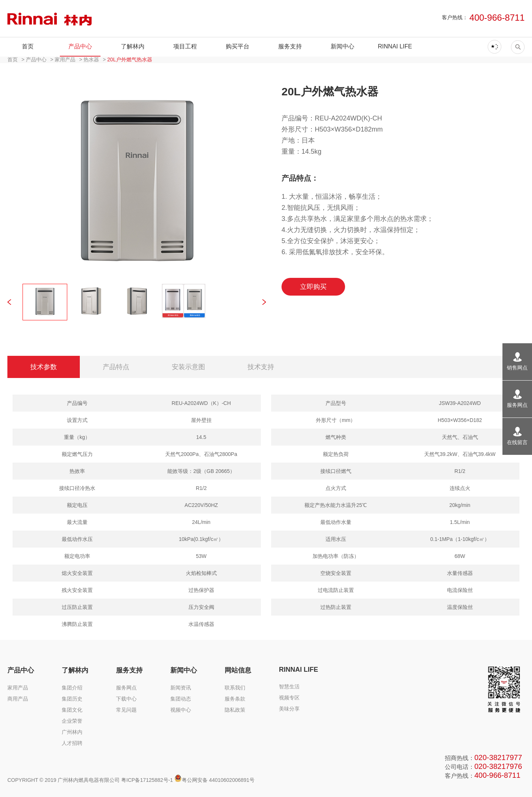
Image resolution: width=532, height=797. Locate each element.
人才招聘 (72, 743)
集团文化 (72, 710)
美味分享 (289, 709)
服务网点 (126, 688)
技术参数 (44, 367)
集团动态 (181, 699)
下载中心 (126, 699)
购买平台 (238, 46)
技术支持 (261, 367)
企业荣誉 (72, 721)
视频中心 (181, 710)
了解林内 (133, 46)
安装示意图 (188, 367)
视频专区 (289, 698)
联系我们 (235, 688)
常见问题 (126, 710)
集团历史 (72, 699)
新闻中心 (342, 46)
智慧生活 (289, 687)
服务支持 (290, 46)
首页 (28, 46)
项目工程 (185, 46)
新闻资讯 (181, 688)
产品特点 (116, 367)
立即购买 (313, 287)
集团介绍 (72, 688)
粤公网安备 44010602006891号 (214, 780)
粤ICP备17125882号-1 (147, 780)
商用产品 (18, 699)
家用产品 (18, 688)
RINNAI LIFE (395, 46)
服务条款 (235, 699)
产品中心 (80, 46)
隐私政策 (235, 710)
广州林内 (72, 732)
